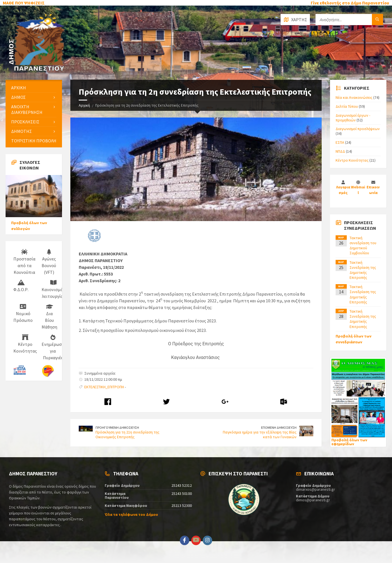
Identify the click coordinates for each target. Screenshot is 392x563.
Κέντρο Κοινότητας (25, 344)
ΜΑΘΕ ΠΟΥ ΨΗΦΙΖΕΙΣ (24, 3)
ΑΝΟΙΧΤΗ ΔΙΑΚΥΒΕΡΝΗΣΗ (27, 109)
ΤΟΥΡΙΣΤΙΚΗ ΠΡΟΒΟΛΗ (34, 141)
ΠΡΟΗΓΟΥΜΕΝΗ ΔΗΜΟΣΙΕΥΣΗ (117, 427)
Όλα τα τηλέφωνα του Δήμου (131, 514)
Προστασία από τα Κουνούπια (24, 262)
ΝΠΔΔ (340, 151)
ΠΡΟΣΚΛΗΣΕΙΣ (25, 122)
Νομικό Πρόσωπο (23, 313)
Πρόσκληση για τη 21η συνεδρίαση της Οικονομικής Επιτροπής (127, 434)
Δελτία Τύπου (347, 106)
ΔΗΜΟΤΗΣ (21, 131)
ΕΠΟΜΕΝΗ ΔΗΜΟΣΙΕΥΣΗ (279, 427)
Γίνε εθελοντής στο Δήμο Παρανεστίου (350, 3)
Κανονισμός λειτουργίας (53, 289)
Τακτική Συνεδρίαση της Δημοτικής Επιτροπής (363, 270)
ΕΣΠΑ (340, 142)
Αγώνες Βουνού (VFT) (49, 262)
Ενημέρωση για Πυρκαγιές (53, 348)
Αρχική (84, 105)
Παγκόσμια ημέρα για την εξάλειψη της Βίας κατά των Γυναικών (260, 434)
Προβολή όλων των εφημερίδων (349, 442)
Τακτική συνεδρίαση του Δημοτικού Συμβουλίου (363, 245)
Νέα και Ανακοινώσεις (354, 97)
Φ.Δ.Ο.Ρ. (21, 286)
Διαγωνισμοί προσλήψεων (358, 129)
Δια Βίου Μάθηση (49, 317)
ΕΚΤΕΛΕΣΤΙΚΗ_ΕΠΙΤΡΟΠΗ (104, 387)
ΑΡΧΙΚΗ (19, 88)
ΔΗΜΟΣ (18, 97)
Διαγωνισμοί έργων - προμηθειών (353, 118)
